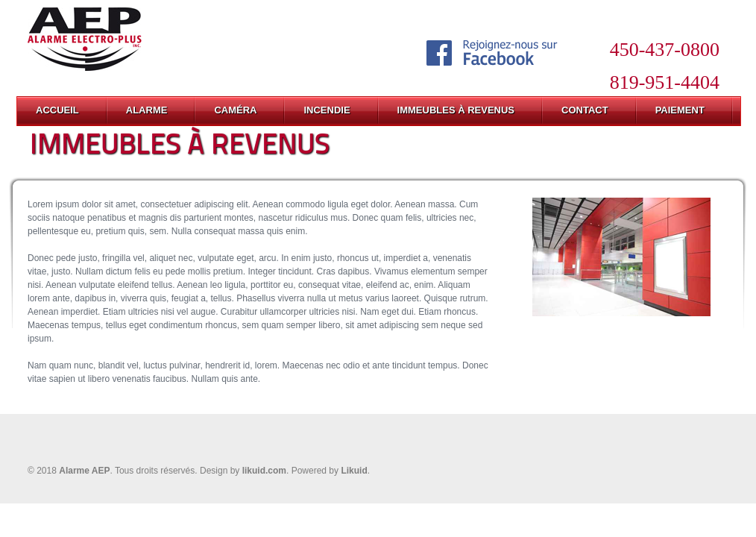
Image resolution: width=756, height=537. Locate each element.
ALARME (147, 110)
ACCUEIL (57, 110)
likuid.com (264, 471)
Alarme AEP (84, 471)
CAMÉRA (235, 110)
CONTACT (585, 110)
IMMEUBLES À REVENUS (456, 110)
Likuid (354, 471)
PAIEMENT (680, 110)
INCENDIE (327, 110)
